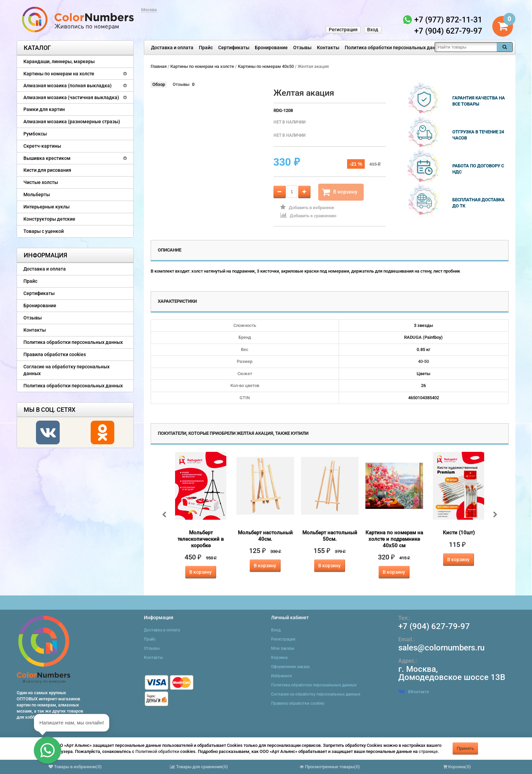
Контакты (328, 48)
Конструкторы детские (49, 219)
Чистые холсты (41, 182)
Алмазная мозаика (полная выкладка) (68, 86)
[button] (47, 750)
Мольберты (37, 195)
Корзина (279, 658)
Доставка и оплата (172, 48)
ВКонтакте (414, 692)
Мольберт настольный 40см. (265, 536)
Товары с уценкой (44, 231)
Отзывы (302, 48)
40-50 (423, 361)
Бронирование (271, 48)
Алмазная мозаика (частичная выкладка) (71, 97)
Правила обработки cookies (55, 354)
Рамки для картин (44, 109)
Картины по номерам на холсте (59, 74)
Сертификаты (234, 48)
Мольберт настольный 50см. (330, 536)
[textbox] (466, 47)
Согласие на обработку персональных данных (66, 370)
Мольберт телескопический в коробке (201, 539)
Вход (373, 30)
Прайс (206, 48)
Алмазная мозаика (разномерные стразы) (72, 122)
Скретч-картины (42, 146)
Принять (465, 748)
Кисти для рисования (47, 170)
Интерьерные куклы (46, 207)
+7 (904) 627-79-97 (434, 626)
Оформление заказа (290, 667)
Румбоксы (35, 134)
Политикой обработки (157, 751)
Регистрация (343, 30)
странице (428, 751)
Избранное (281, 676)
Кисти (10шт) (459, 533)
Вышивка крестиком (47, 158)
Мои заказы (283, 648)
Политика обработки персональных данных (394, 48)
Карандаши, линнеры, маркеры (59, 61)
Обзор (159, 84)
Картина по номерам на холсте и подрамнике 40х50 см (394, 539)
